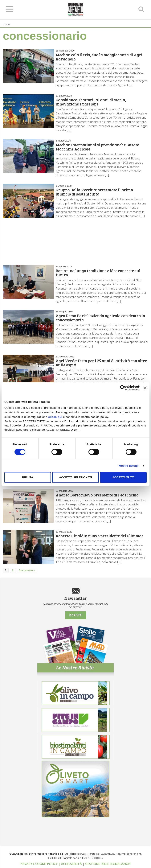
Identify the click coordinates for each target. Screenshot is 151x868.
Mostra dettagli (129, 466)
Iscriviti (76, 615)
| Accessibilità (70, 864)
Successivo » (27, 570)
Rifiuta (28, 477)
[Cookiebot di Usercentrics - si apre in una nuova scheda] (123, 388)
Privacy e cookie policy (39, 864)
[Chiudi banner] (145, 388)
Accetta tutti (123, 477)
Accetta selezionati (75, 477)
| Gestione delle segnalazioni (107, 864)
